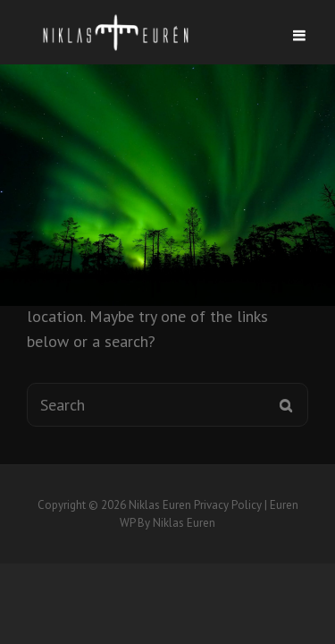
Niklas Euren (160, 505)
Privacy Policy (228, 505)
